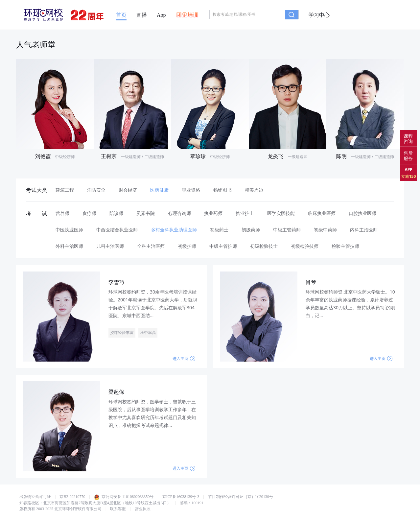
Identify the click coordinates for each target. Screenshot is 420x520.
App (161, 15)
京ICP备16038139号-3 (181, 497)
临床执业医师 (322, 213)
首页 (121, 15)
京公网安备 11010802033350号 (124, 497)
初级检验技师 (305, 246)
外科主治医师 (69, 246)
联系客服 (118, 509)
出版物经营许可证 (35, 497)
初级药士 (219, 230)
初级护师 (187, 246)
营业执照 (143, 509)
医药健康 (159, 190)
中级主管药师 (287, 230)
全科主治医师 (151, 246)
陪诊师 (116, 213)
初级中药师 (325, 230)
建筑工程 (65, 190)
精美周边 (254, 190)
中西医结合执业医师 (117, 230)
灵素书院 (146, 213)
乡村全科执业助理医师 (174, 230)
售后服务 (408, 156)
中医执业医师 (69, 230)
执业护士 (245, 213)
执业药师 (213, 213)
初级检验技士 (264, 246)
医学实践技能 (281, 213)
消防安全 (96, 190)
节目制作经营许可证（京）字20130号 (241, 497)
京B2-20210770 (72, 497)
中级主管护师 (223, 246)
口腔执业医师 (362, 213)
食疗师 (89, 213)
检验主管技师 (345, 246)
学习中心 (319, 15)
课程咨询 (408, 139)
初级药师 (251, 230)
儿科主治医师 (110, 246)
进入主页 (184, 358)
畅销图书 (222, 190)
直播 (142, 15)
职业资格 (191, 190)
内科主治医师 (364, 230)
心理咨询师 (179, 213)
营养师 (62, 213)
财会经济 (128, 190)
